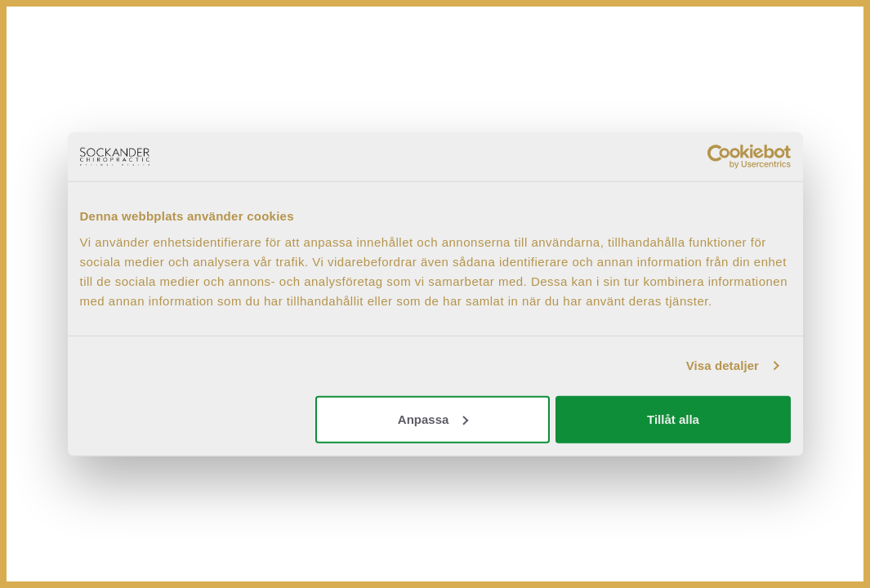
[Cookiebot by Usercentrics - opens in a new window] (719, 157)
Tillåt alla (673, 419)
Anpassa (433, 419)
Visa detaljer (723, 365)
